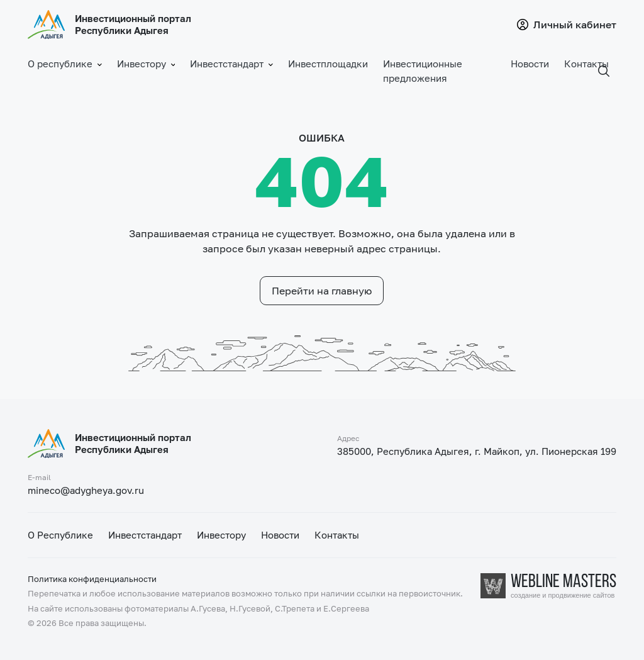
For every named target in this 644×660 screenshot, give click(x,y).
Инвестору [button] (146, 64)
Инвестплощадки (328, 64)
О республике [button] (65, 64)
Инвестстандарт (145, 535)
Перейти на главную (322, 291)
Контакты (586, 64)
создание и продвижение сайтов (563, 596)
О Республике (60, 535)
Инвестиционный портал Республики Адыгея (133, 24)
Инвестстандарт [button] (231, 64)
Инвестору (221, 535)
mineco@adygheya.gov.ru (86, 490)
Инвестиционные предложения (423, 71)
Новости (530, 64)
